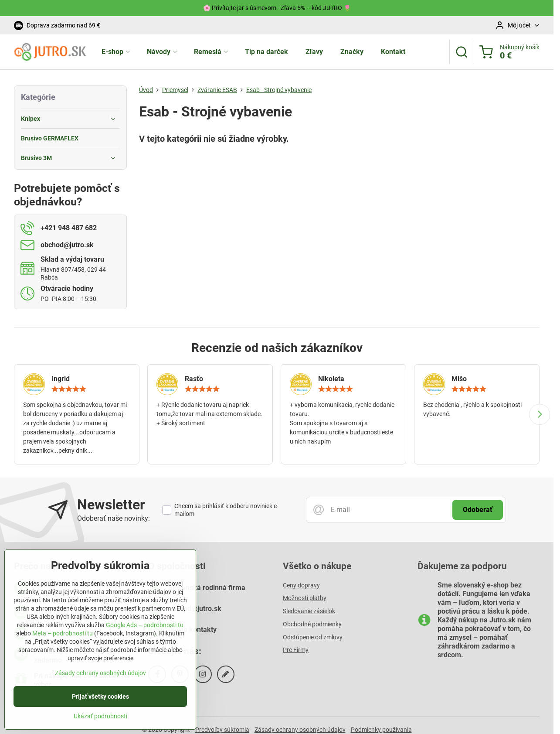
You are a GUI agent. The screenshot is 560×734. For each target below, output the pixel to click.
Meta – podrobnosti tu (63, 639)
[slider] (69, 389)
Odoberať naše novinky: (114, 518)
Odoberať (478, 510)
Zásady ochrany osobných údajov (100, 679)
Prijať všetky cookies (100, 703)
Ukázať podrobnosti (100, 722)
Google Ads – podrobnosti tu (145, 631)
